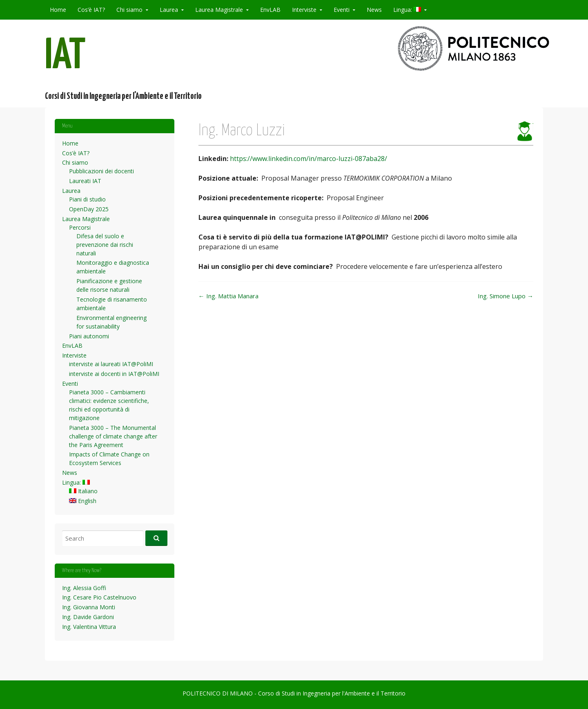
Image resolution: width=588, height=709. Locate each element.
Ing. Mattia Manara (228, 296)
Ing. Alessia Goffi (84, 588)
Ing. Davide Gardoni (88, 617)
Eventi (342, 10)
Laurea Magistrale (219, 10)
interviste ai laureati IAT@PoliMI (111, 364)
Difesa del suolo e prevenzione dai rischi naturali (105, 245)
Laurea (169, 10)
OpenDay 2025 (89, 209)
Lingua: (407, 10)
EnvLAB (270, 10)
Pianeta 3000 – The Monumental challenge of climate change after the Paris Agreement (113, 436)
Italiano (83, 491)
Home (58, 10)
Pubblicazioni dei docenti (101, 171)
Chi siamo (129, 10)
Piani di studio (87, 199)
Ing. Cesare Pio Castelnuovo (99, 597)
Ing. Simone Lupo (506, 296)
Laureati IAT (85, 181)
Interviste (304, 10)
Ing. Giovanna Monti (89, 607)
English (83, 501)
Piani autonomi (89, 336)
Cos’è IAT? (91, 10)
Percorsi (80, 227)
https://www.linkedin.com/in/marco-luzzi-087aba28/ (308, 159)
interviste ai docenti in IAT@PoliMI (114, 374)
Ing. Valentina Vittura (89, 627)
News (374, 10)
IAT (65, 57)
